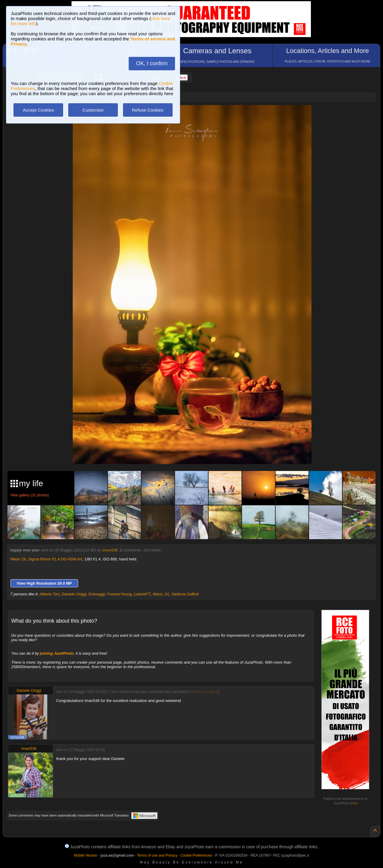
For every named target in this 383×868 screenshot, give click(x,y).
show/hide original (203, 692)
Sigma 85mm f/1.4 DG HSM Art (55, 559)
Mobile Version (86, 855)
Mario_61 (161, 594)
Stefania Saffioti (185, 594)
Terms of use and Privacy (157, 855)
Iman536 (110, 550)
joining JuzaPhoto (57, 653)
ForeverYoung (119, 594)
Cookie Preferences (196, 855)
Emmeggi (97, 594)
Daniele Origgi (74, 594)
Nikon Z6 (18, 559)
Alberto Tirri (50, 594)
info (354, 803)
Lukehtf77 (142, 594)
